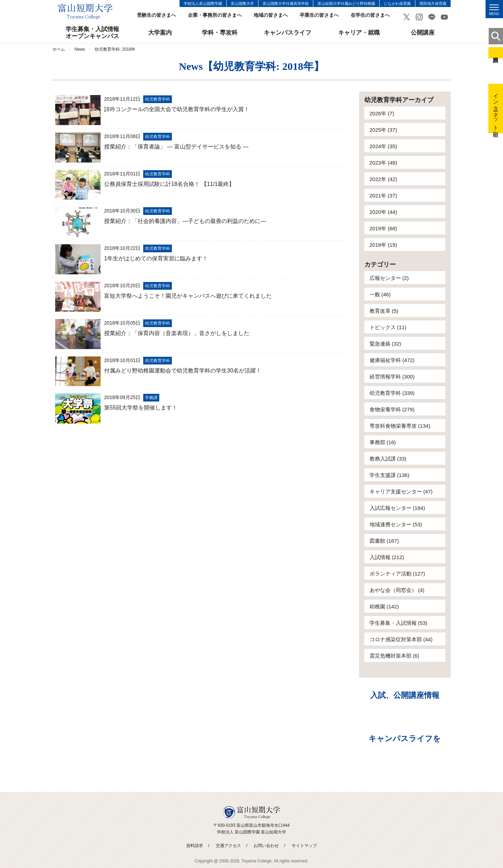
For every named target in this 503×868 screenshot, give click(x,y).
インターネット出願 (496, 108)
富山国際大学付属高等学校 (286, 3)
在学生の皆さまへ (370, 15)
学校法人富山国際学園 (203, 3)
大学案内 (160, 33)
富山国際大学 (242, 3)
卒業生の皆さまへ (319, 15)
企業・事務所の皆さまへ (215, 15)
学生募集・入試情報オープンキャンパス (92, 33)
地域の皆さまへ (271, 15)
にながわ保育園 (397, 3)
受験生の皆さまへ (156, 15)
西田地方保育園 (433, 3)
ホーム (59, 49)
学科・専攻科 (220, 33)
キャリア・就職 (359, 33)
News (80, 49)
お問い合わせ (266, 846)
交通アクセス (228, 846)
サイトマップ (304, 846)
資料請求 (496, 53)
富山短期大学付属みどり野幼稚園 (346, 3)
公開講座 (423, 33)
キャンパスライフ (287, 33)
